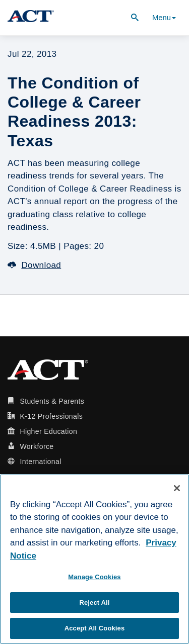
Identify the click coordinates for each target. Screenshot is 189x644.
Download (34, 265)
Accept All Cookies (95, 628)
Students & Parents (52, 401)
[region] (94, 559)
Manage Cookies (94, 577)
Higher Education (48, 431)
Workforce (37, 446)
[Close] (177, 488)
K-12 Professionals (51, 416)
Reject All (94, 603)
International (40, 462)
